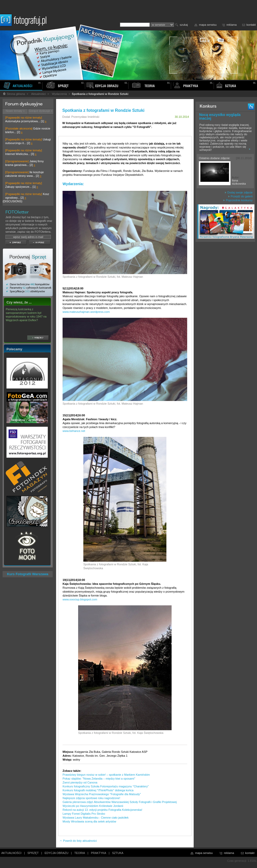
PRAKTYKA (99, 853)
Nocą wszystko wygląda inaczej (220, 116)
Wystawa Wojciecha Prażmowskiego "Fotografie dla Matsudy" (102, 794)
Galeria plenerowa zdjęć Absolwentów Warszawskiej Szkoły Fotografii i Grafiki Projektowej (120, 802)
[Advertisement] (225, 326)
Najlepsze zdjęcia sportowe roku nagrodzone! (91, 798)
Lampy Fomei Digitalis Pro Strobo (84, 814)
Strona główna (14, 94)
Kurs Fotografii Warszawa (28, 574)
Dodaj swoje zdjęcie (239, 192)
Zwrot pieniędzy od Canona (80, 782)
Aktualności (38, 94)
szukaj (184, 25)
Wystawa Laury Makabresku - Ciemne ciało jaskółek (96, 818)
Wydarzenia (59, 94)
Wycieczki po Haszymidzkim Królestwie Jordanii (93, 806)
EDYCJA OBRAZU (57, 853)
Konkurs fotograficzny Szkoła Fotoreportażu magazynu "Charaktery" (106, 786)
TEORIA (80, 853)
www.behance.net (74, 431)
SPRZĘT (33, 853)
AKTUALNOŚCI (11, 853)
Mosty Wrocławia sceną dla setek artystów (89, 821)
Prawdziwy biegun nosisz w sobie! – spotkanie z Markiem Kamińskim (106, 775)
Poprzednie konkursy (238, 200)
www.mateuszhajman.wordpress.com (86, 312)
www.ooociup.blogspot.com (80, 599)
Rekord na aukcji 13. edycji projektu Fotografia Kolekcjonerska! (102, 810)
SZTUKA (118, 853)
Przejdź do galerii (240, 196)
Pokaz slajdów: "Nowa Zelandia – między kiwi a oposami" (99, 779)
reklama (231, 25)
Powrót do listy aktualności (78, 841)
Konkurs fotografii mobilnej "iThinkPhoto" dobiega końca (98, 790)
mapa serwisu (208, 25)
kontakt (251, 25)
